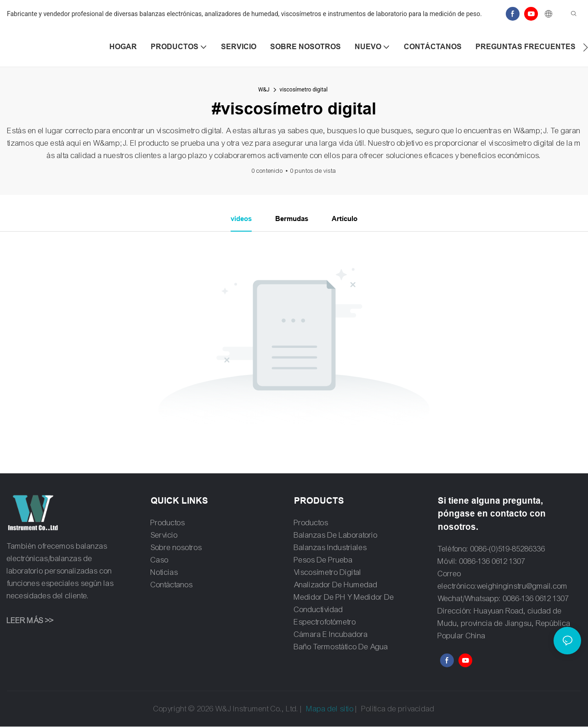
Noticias (164, 573)
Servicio (164, 536)
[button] (585, 47)
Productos (168, 523)
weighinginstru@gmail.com (522, 587)
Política (374, 709)
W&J (264, 90)
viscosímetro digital (304, 90)
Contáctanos (172, 585)
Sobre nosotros (176, 548)
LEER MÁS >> (30, 622)
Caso (160, 560)
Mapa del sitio (330, 709)
